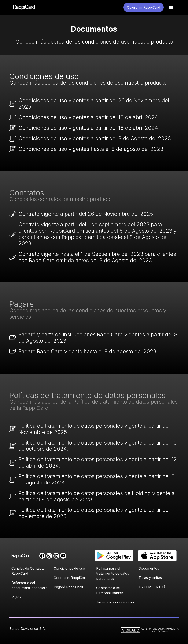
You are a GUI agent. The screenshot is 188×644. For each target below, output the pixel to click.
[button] (171, 8)
